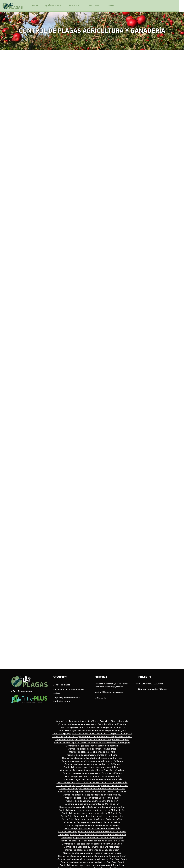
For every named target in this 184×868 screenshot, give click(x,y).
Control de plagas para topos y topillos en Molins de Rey (92, 712)
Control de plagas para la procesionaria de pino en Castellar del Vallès (92, 703)
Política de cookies (113, 844)
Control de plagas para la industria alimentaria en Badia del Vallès (92, 748)
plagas (67, 602)
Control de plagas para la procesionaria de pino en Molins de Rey (92, 727)
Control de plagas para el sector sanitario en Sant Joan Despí (92, 779)
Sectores (94, 6)
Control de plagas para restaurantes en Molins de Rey (92, 721)
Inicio (35, 6)
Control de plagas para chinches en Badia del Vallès (92, 742)
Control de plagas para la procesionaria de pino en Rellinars (92, 678)
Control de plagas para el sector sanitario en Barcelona (92, 828)
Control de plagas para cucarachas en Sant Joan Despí (92, 764)
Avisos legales (69, 844)
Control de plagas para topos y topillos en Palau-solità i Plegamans (92, 785)
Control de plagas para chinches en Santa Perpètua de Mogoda (92, 644)
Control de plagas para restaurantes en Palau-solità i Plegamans (92, 794)
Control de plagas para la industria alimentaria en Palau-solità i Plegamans (92, 797)
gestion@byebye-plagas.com (109, 609)
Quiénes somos (53, 6)
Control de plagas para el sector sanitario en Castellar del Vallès (92, 706)
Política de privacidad (90, 844)
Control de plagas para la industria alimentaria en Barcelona (92, 822)
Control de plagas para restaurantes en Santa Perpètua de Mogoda (92, 647)
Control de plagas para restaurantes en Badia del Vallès (92, 745)
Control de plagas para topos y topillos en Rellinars (92, 663)
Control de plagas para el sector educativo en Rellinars (92, 684)
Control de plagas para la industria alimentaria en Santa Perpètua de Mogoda (92, 650)
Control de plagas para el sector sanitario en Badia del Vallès (92, 755)
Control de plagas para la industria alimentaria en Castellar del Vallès (92, 699)
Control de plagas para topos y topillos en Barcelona (92, 810)
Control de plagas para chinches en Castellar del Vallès (92, 693)
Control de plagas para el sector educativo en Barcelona (92, 831)
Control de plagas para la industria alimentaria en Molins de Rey (92, 724)
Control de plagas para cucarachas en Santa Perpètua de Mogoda (92, 641)
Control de (58, 602)
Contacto (112, 6)
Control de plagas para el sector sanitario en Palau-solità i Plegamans (92, 804)
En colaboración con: (23, 608)
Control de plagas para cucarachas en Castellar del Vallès (92, 690)
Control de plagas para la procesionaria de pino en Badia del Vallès (92, 752)
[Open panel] (173, 6)
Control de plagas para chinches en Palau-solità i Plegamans (92, 791)
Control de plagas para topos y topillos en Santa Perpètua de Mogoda (92, 638)
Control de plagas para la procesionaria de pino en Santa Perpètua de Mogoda (92, 653)
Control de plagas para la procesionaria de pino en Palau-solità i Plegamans (92, 801)
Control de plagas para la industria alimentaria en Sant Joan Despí (92, 773)
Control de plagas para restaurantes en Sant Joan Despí (92, 770)
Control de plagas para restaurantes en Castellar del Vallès (92, 696)
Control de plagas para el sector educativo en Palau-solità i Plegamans (92, 807)
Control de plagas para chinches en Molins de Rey (92, 718)
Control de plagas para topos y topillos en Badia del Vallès (92, 736)
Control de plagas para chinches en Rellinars (92, 669)
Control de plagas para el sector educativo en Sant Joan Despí (92, 782)
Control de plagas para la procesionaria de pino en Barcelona (92, 825)
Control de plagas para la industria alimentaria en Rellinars (92, 675)
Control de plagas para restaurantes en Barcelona (92, 819)
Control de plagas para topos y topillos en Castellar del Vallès (92, 687)
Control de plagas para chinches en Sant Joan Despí (92, 767)
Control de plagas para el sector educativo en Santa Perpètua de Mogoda (92, 660)
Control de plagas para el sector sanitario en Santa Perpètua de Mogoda (92, 657)
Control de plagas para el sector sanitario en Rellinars (92, 681)
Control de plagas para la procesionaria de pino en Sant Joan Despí (92, 776)
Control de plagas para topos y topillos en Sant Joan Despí (92, 761)
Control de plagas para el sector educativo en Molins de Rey (92, 733)
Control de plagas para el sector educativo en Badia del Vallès (92, 758)
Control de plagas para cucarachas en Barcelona (92, 813)
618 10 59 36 (100, 615)
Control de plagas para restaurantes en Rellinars (92, 672)
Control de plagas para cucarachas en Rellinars (92, 666)
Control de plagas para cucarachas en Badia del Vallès (92, 739)
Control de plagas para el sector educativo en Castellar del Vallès (92, 709)
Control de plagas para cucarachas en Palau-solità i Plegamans (92, 788)
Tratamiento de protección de (67, 607)
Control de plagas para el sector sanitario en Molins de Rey (92, 730)
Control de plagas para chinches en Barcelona (92, 816)
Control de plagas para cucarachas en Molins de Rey (92, 715)
